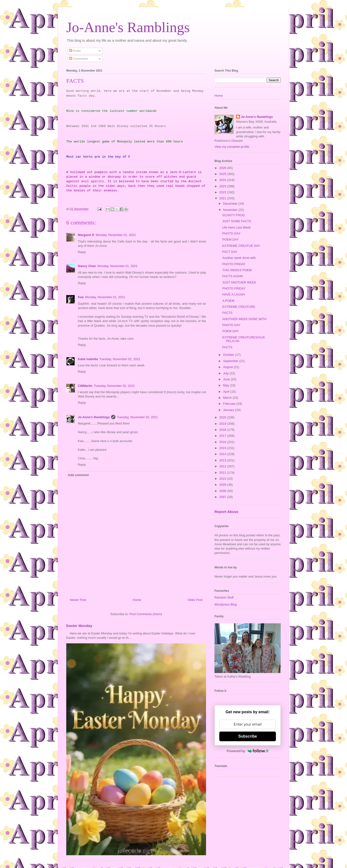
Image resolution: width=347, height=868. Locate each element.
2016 (223, 442)
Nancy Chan (87, 266)
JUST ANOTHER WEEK (239, 282)
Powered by (248, 751)
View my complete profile (232, 147)
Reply (82, 252)
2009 (223, 485)
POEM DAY (230, 239)
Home (137, 600)
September (231, 361)
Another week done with (239, 258)
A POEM (228, 301)
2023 (223, 186)
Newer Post (78, 600)
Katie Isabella (88, 359)
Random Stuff (224, 597)
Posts (75, 51)
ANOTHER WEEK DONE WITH (244, 319)
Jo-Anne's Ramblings (128, 27)
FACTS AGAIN (232, 276)
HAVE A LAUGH (234, 294)
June (227, 379)
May (227, 385)
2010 (223, 479)
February (230, 404)
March (228, 398)
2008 (223, 491)
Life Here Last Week (236, 227)
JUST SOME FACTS (237, 221)
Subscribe (248, 736)
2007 (223, 497)
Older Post (195, 600)
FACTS (227, 313)
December (231, 204)
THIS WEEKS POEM (237, 270)
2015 (223, 448)
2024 (223, 180)
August (228, 367)
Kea (81, 297)
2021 (223, 198)
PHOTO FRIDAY (234, 264)
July (226, 373)
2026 (223, 168)
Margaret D (86, 235)
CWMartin (85, 386)
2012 (223, 466)
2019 (223, 424)
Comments (79, 59)
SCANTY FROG (234, 215)
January (229, 410)
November (231, 210)
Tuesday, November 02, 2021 (120, 359)
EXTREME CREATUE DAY (241, 246)
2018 (223, 430)
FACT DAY (230, 252)
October (229, 355)
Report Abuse (226, 512)
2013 (223, 460)
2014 (223, 454)
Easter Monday (79, 626)
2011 (223, 473)
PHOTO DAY (231, 233)
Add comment (78, 475)
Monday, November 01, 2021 (116, 235)
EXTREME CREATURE (239, 307)
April (227, 392)
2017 (223, 436)
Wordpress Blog (226, 604)
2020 (223, 417)
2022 (223, 192)
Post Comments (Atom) (146, 614)
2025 (223, 174)
